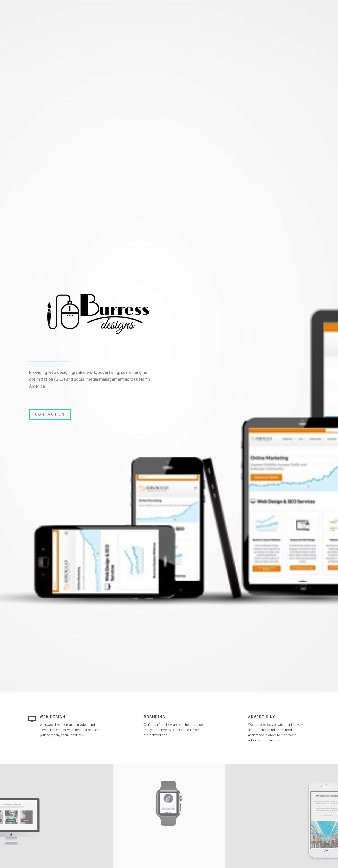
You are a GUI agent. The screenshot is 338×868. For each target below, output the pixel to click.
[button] (50, 414)
